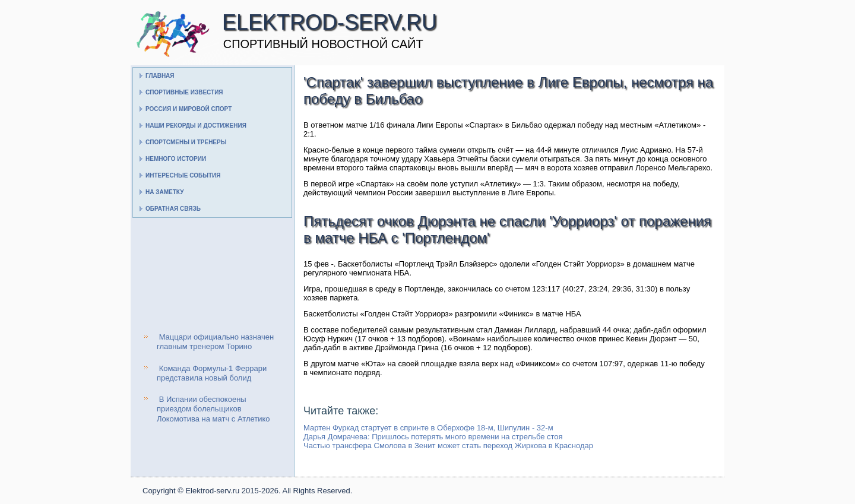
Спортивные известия (184, 92)
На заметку (164, 192)
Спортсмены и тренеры (186, 142)
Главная (160, 76)
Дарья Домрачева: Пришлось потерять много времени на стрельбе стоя (433, 437)
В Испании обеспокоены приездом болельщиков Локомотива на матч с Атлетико (213, 409)
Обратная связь (173, 209)
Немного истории (176, 159)
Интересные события (183, 175)
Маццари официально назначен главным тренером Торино (215, 342)
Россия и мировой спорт (189, 109)
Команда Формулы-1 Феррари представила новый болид (212, 373)
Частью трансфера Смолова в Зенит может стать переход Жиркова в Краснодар (448, 446)
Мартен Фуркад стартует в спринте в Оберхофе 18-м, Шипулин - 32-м (428, 428)
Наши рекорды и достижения (196, 126)
